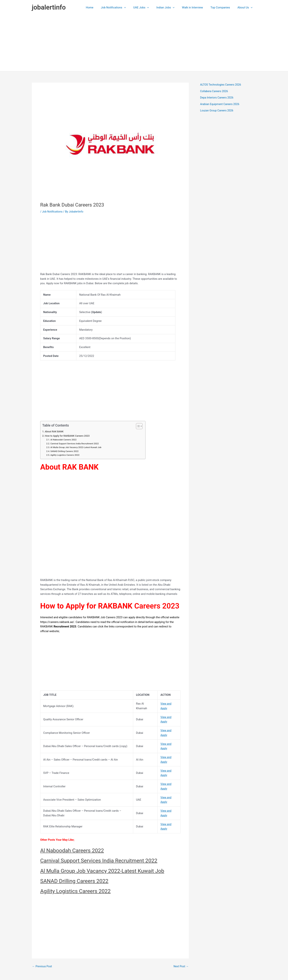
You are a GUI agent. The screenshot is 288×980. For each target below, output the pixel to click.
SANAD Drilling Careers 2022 (65, 451)
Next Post (181, 966)
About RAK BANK (55, 431)
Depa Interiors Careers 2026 (217, 98)
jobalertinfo (49, 7)
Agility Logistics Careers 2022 (66, 455)
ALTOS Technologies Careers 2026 (222, 85)
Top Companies (223, 7)
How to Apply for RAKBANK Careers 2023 (68, 436)
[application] (134, 7)
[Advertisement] (144, 43)
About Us (246, 7)
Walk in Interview (197, 7)
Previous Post (43, 966)
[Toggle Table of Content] (137, 426)
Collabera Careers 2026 (215, 91)
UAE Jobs (150, 7)
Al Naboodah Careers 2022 (64, 440)
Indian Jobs (172, 7)
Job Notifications (124, 7)
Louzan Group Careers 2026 (217, 110)
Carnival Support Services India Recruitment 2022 (76, 444)
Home (102, 7)
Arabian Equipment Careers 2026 (221, 104)
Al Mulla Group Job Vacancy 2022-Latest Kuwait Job (77, 447)
